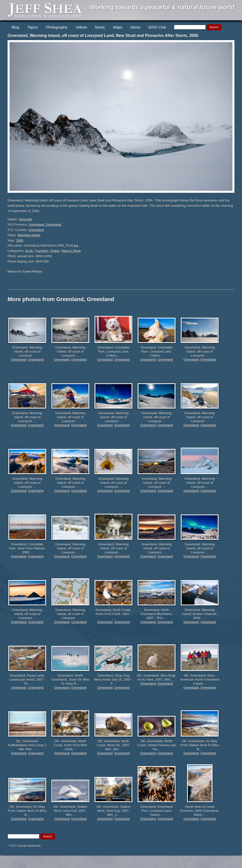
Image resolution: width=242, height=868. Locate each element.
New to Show (71, 251)
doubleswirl (34, 846)
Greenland (36, 230)
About (135, 27)
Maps (118, 27)
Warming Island (29, 235)
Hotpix (55, 251)
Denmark (26, 219)
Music (100, 27)
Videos (81, 27)
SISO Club (157, 27)
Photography (57, 27)
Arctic (29, 251)
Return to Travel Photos (25, 271)
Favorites (42, 251)
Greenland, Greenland (45, 224)
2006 (20, 240)
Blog (15, 27)
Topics (33, 27)
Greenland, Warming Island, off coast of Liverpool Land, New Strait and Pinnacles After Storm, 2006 (103, 35)
